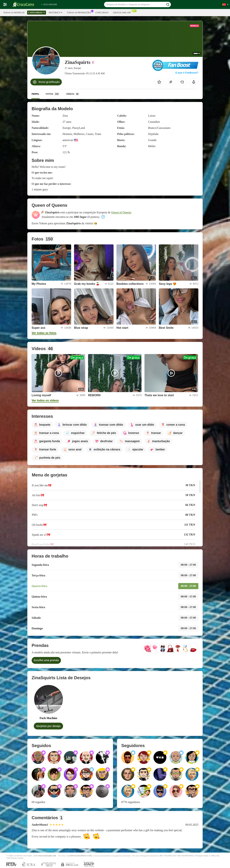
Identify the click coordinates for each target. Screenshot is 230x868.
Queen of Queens (121, 212)
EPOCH (73, 856)
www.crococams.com (47, 856)
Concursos (102, 13)
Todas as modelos (14, 13)
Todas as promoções (80, 12)
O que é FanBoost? (187, 73)
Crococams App (123, 12)
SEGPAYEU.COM (84, 856)
